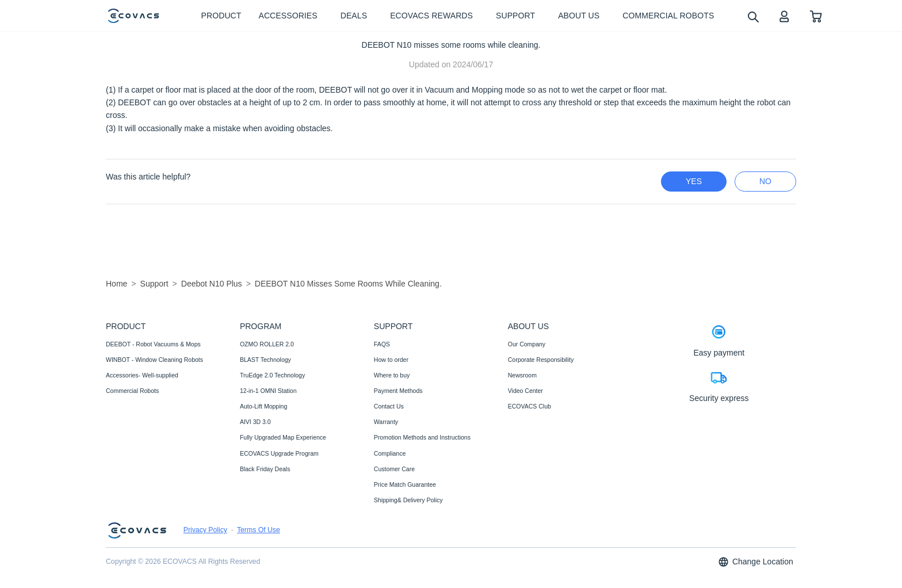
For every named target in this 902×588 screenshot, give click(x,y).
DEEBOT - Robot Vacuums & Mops (153, 344)
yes (694, 181)
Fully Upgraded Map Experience (283, 437)
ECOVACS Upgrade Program (279, 453)
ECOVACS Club (530, 406)
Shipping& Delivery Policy (408, 500)
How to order (391, 360)
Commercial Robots (132, 391)
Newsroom (522, 375)
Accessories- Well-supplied (142, 375)
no (765, 181)
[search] (753, 16)
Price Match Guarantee (405, 484)
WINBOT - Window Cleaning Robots (154, 360)
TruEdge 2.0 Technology (272, 375)
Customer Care (394, 469)
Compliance (390, 453)
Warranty (386, 422)
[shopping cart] (816, 16)
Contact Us (389, 406)
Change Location (755, 562)
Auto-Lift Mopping (263, 406)
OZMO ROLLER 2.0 (267, 344)
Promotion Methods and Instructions (422, 437)
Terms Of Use (259, 530)
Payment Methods (398, 391)
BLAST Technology (265, 360)
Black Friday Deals (265, 469)
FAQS (382, 344)
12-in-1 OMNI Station (268, 391)
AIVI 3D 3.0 (255, 422)
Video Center (525, 391)
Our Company (527, 344)
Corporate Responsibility (541, 360)
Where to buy (392, 375)
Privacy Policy (205, 530)
